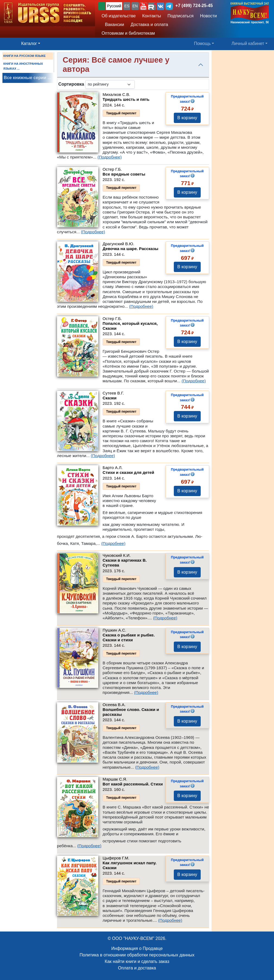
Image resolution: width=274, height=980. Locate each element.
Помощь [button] (202, 43)
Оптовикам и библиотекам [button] (128, 33)
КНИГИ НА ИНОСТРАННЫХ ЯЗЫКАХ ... (23, 66)
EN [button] (135, 6)
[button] (143, 6)
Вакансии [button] (113, 25)
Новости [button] (209, 16)
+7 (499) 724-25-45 (194, 6)
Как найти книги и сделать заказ (137, 961)
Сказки (110, 398)
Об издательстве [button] (119, 16)
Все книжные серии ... (27, 78)
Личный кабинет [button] (248, 43)
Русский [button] (114, 6)
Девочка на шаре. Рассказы (130, 249)
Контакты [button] (152, 16)
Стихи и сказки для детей (128, 472)
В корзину (187, 118)
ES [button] (127, 6)
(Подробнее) (110, 157)
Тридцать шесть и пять (126, 99)
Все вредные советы (124, 174)
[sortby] (110, 84)
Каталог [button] (29, 43)
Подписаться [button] (181, 16)
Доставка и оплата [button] (149, 25)
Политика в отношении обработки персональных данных (137, 955)
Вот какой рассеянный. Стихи (133, 784)
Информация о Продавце (137, 948)
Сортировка (71, 84)
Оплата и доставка (137, 968)
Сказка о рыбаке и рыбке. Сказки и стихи (129, 637)
